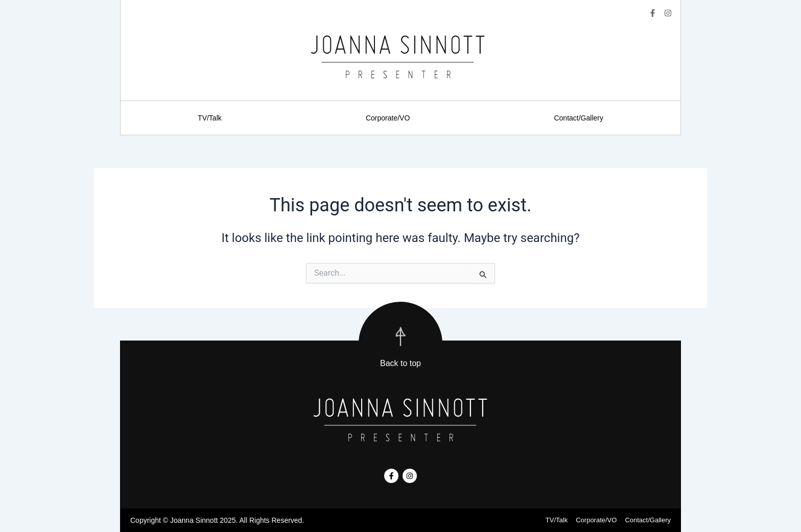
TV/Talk (210, 118)
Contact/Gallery (578, 118)
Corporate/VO (388, 118)
